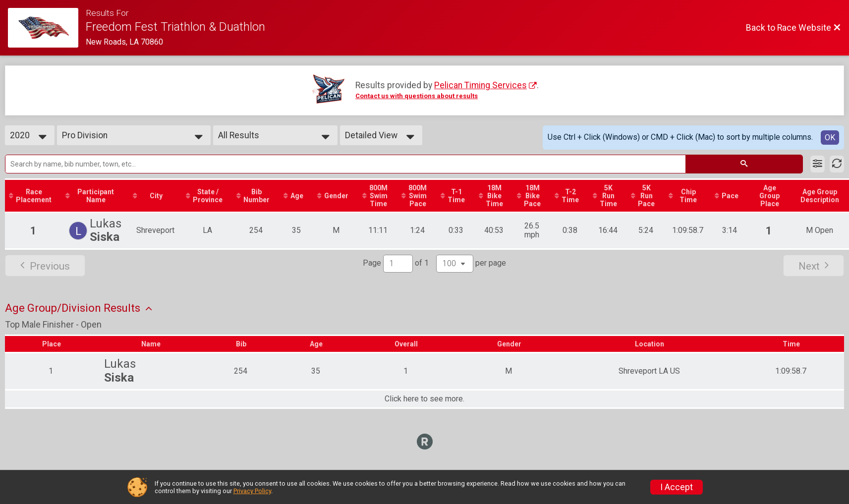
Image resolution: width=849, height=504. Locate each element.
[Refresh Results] (837, 164)
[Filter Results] (818, 164)
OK (830, 138)
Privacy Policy (252, 491)
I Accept (677, 487)
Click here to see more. (424, 399)
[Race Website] (47, 28)
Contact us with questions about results (417, 96)
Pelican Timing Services (481, 85)
